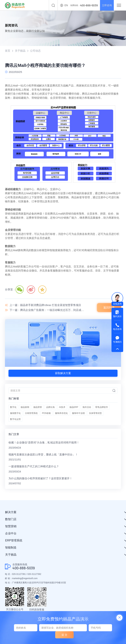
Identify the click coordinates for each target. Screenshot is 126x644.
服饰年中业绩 (78, 413)
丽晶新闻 (25, 407)
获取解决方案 (63, 373)
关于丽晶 (20, 51)
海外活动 (87, 407)
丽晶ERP (74, 407)
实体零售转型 (95, 413)
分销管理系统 (31, 413)
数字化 (13, 407)
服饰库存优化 (61, 413)
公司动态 (35, 51)
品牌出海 (50, 407)
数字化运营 (15, 419)
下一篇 (48, 310)
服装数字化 (15, 413)
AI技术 (62, 407)
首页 (8, 51)
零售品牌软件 (102, 407)
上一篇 (45, 305)
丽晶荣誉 (38, 407)
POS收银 (46, 413)
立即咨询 (106, 5)
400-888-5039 (24, 569)
